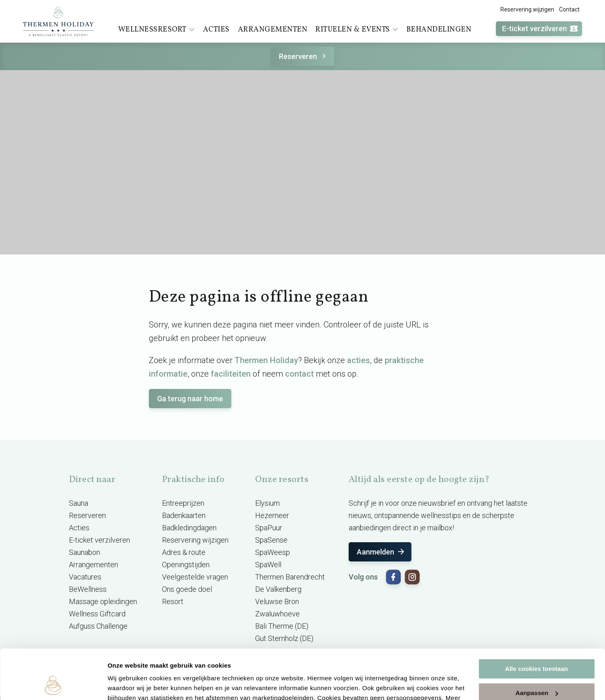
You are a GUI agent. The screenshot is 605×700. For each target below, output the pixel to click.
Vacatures (85, 577)
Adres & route (184, 552)
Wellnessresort (156, 30)
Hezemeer (272, 515)
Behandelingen (439, 30)
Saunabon (84, 552)
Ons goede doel (187, 589)
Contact (569, 9)
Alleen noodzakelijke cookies (537, 670)
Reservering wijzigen (527, 9)
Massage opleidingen (103, 601)
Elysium (267, 503)
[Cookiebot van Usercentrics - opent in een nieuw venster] (53, 684)
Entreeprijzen (183, 503)
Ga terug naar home (190, 399)
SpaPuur (269, 528)
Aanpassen (537, 646)
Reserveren (304, 56)
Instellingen (125, 684)
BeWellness (88, 589)
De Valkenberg (278, 589)
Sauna (79, 503)
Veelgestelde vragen (195, 577)
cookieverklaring (192, 661)
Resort (173, 601)
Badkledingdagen (189, 528)
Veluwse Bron (277, 601)
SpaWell (268, 565)
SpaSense (271, 540)
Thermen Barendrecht (290, 577)
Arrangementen (273, 30)
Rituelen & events (357, 30)
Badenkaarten (184, 515)
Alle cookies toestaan (536, 622)
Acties (216, 30)
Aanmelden (381, 552)
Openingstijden (186, 565)
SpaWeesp (273, 552)
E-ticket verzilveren (540, 29)
